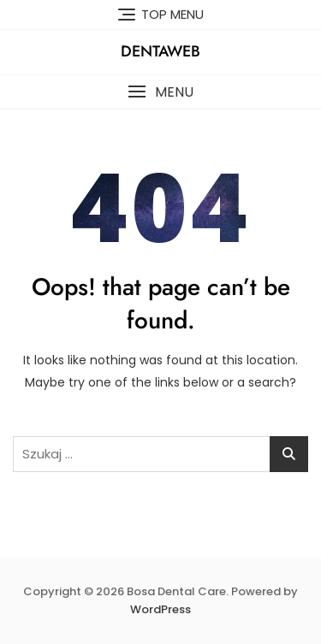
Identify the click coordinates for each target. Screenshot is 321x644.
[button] (160, 92)
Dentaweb (160, 51)
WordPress (160, 609)
